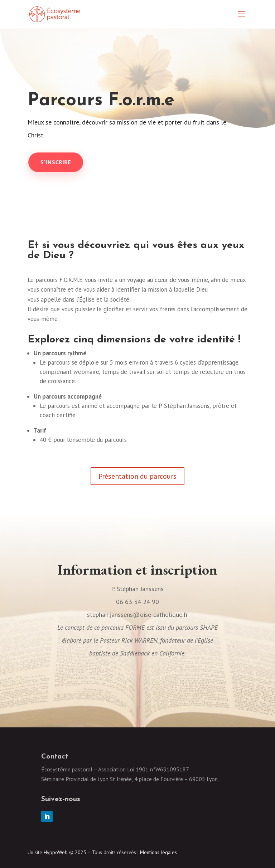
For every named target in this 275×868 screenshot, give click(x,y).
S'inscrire (64, 162)
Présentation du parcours (137, 476)
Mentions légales (158, 852)
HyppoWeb (56, 852)
